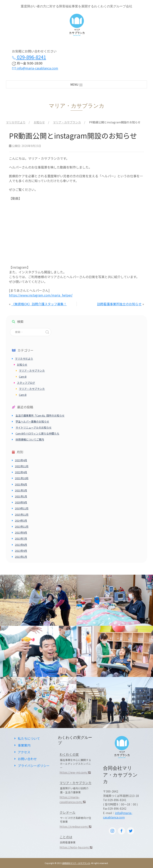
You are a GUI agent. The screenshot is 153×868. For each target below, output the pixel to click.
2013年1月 (21, 557)
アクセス (22, 752)
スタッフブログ (26, 383)
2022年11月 (22, 466)
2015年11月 (22, 514)
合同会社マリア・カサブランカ (76, 863)
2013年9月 (21, 532)
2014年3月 (21, 520)
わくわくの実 (69, 754)
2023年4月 (21, 460)
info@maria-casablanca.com (35, 68)
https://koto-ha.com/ (76, 847)
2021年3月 (21, 490)
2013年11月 (22, 526)
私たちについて (26, 738)
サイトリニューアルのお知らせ (34, 427)
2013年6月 (21, 545)
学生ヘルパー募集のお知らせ (32, 421)
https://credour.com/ (76, 826)
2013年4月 (21, 551)
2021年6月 (21, 484)
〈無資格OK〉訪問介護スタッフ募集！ (39, 304)
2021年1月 (21, 496)
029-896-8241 (29, 57)
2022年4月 (21, 472)
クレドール (68, 812)
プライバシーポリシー (31, 766)
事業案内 (22, 745)
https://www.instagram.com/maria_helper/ (41, 295)
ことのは (66, 837)
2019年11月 (22, 508)
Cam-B (23, 376)
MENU (77, 85)
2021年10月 (22, 478)
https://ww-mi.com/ (75, 772)
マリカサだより (24, 359)
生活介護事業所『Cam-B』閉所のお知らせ (40, 415)
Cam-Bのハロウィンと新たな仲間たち (37, 433)
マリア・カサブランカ (32, 371)
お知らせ (22, 365)
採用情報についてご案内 (30, 439)
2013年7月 (21, 538)
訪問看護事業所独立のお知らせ (119, 304)
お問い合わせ (25, 759)
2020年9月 (21, 502)
